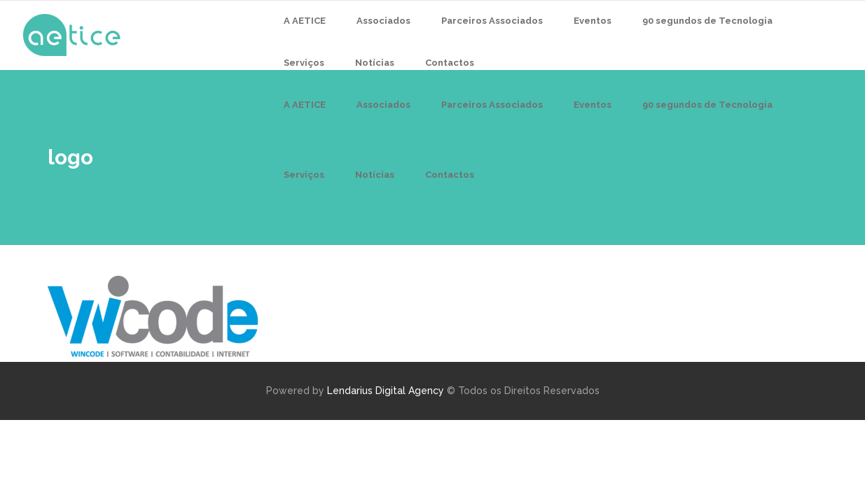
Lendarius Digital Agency (386, 391)
